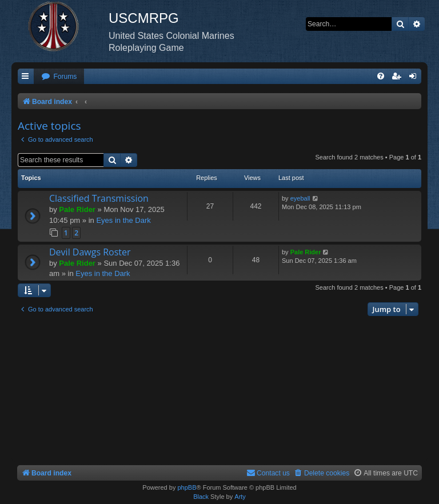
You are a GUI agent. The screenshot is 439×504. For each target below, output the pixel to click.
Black (201, 497)
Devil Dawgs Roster (90, 252)
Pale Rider (77, 209)
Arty (240, 497)
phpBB (187, 487)
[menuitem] (59, 77)
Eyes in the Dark (123, 220)
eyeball (300, 198)
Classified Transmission (99, 198)
